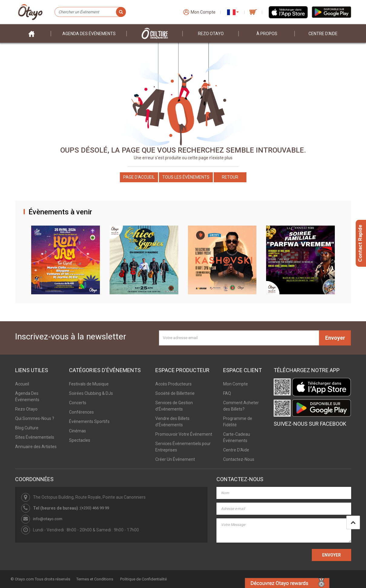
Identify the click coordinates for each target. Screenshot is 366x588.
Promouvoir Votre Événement (184, 434)
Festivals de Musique (89, 384)
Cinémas (77, 431)
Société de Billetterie (175, 393)
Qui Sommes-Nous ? (35, 418)
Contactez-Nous (239, 459)
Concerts (78, 403)
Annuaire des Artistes (36, 447)
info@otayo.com (48, 519)
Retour (230, 177)
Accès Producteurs (173, 384)
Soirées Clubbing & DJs (91, 393)
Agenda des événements (89, 34)
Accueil (22, 384)
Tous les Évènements (186, 177)
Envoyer (335, 338)
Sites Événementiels (35, 437)
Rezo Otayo (211, 34)
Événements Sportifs (89, 421)
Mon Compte (236, 384)
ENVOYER (331, 555)
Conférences (81, 412)
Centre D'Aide (236, 450)
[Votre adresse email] (239, 338)
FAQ (227, 393)
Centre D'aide (323, 34)
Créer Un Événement (175, 459)
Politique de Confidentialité (143, 579)
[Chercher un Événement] (90, 12)
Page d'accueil (139, 177)
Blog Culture (27, 428)
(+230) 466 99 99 (95, 508)
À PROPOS (267, 34)
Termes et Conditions (95, 579)
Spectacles (80, 440)
